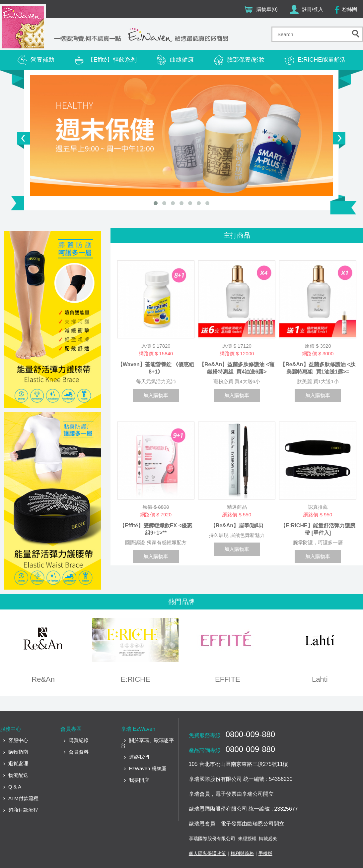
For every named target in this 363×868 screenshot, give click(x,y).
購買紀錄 (79, 740)
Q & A (15, 787)
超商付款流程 (23, 810)
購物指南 (18, 752)
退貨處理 (18, 763)
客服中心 (18, 740)
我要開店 (139, 780)
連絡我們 (139, 757)
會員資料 (79, 752)
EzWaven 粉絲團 (148, 768)
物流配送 (18, 775)
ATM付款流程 (23, 798)
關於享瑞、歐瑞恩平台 (147, 743)
